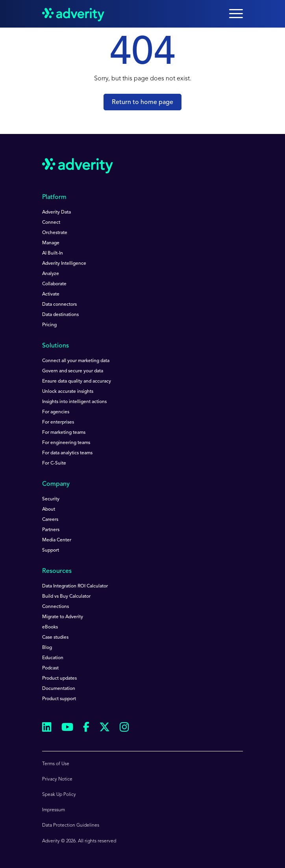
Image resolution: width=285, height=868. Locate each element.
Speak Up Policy (59, 795)
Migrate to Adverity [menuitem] (63, 617)
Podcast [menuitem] (50, 668)
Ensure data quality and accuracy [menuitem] (77, 381)
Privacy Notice (57, 779)
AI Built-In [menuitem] (53, 253)
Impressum (54, 810)
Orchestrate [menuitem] (55, 233)
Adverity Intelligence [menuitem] (64, 264)
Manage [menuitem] (51, 243)
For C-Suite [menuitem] (54, 463)
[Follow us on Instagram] (124, 728)
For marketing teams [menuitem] (64, 433)
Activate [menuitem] (51, 294)
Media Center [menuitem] (57, 540)
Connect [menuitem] (51, 223)
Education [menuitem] (53, 658)
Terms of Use (56, 764)
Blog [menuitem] (47, 648)
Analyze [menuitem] (51, 274)
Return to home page (142, 102)
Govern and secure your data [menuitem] (73, 371)
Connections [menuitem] (56, 607)
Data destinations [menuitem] (60, 315)
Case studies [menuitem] (55, 638)
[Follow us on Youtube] (67, 728)
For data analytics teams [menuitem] (67, 453)
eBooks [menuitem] (50, 627)
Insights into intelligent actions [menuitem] (74, 402)
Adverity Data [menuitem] (56, 212)
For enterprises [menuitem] (58, 422)
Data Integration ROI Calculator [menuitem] (75, 586)
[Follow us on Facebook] (86, 729)
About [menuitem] (49, 509)
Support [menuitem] (51, 550)
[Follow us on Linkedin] (47, 728)
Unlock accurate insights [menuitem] (68, 392)
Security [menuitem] (51, 499)
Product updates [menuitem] (59, 678)
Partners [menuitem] (51, 530)
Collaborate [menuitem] (54, 284)
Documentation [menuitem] (59, 689)
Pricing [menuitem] (49, 325)
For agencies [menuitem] (56, 412)
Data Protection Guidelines (71, 825)
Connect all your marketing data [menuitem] (76, 361)
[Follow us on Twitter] (105, 728)
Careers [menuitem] (50, 520)
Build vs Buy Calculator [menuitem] (66, 597)
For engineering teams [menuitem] (66, 443)
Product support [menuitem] (59, 699)
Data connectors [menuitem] (59, 305)
